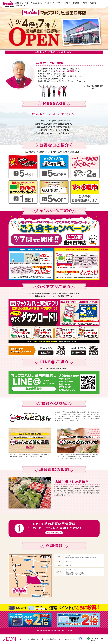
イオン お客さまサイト (68, 639)
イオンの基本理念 (50, 639)
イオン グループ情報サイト (31, 639)
